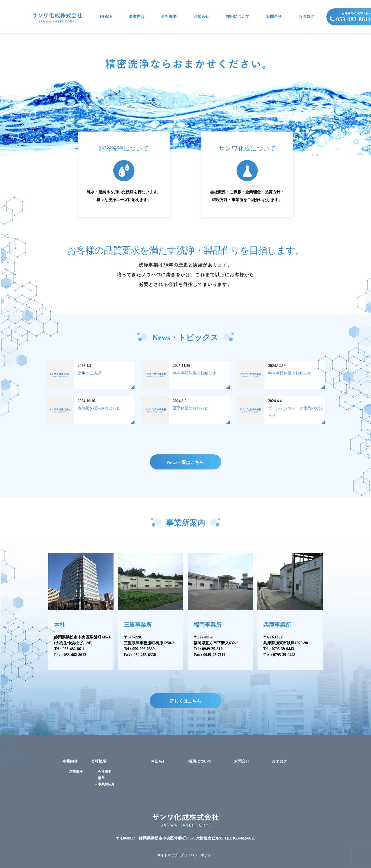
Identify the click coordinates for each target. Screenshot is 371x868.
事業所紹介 (106, 784)
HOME (106, 17)
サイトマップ (167, 855)
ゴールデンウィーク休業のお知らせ (295, 412)
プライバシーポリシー (197, 855)
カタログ (306, 17)
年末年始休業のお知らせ (194, 373)
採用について (238, 17)
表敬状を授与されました (99, 408)
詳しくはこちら (185, 701)
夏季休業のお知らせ (191, 408)
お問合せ (274, 17)
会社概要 (169, 17)
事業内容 (137, 17)
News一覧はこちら (185, 462)
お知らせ (201, 17)
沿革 (101, 778)
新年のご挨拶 (89, 373)
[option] (185, 94)
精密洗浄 (76, 772)
